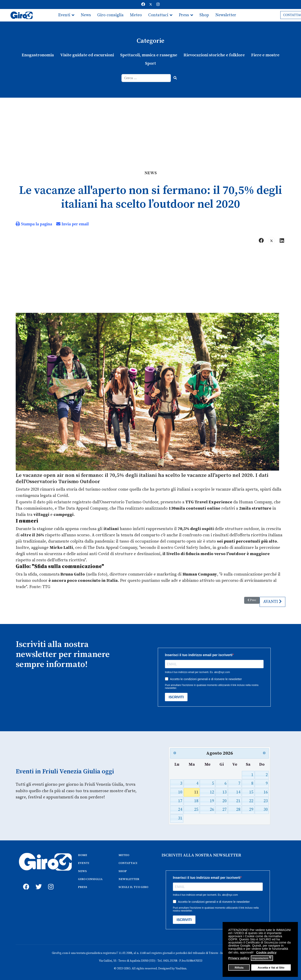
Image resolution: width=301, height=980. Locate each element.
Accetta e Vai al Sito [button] (271, 968)
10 (180, 792)
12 (212, 792)
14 (238, 792)
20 (224, 801)
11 (196, 792)
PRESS (83, 887)
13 (224, 792)
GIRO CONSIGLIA (90, 879)
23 (266, 801)
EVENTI (84, 863)
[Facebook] (143, 4)
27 (224, 809)
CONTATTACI (128, 863)
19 (212, 801)
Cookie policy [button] (266, 952)
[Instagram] (158, 4)
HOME (83, 855)
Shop (204, 15)
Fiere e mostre (265, 55)
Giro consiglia (110, 15)
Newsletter (226, 15)
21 (238, 801)
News (86, 15)
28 (238, 809)
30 (266, 809)
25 (196, 809)
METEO (124, 855)
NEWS (82, 871)
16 (266, 792)
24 (180, 809)
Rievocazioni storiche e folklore (214, 55)
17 (180, 801)
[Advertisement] (150, 129)
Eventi (64, 15)
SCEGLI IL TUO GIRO (133, 887)
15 (251, 792)
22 (251, 801)
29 (251, 809)
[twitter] (38, 882)
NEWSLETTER (129, 879)
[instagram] (50, 882)
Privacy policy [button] (239, 958)
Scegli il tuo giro (74, 28)
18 (196, 801)
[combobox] (146, 78)
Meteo (136, 15)
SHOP (123, 871)
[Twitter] (151, 4)
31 (180, 818)
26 (212, 809)
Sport (150, 64)
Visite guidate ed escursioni (87, 55)
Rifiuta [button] (239, 968)
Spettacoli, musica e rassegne (149, 55)
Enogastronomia (38, 55)
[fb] (25, 882)
